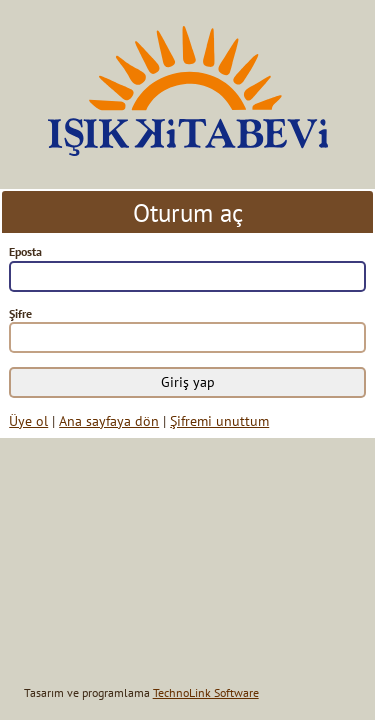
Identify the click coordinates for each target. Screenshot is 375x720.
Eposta (25, 251)
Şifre (20, 313)
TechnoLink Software (206, 692)
